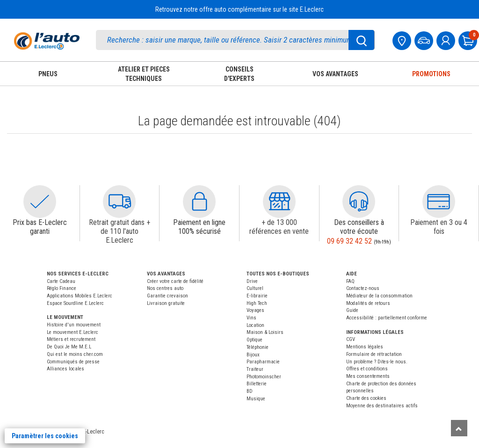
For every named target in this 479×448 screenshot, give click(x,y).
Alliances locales (65, 369)
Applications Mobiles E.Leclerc (80, 296)
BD (250, 391)
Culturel (255, 288)
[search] (235, 40)
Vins (251, 318)
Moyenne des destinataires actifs (382, 406)
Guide (352, 310)
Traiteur (255, 369)
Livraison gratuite (166, 303)
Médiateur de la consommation (379, 296)
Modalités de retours (368, 303)
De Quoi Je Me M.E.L (69, 347)
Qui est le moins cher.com (75, 354)
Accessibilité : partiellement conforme (387, 318)
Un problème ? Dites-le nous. (377, 362)
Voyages (255, 310)
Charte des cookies (366, 398)
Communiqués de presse (73, 362)
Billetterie (257, 384)
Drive (252, 281)
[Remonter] (459, 428)
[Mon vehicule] (425, 40)
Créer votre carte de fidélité (175, 281)
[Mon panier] (469, 40)
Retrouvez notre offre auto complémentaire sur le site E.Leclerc (239, 9)
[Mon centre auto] (403, 40)
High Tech (257, 303)
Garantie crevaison (167, 296)
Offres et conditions (367, 369)
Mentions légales (365, 347)
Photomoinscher (264, 377)
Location (255, 325)
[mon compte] (447, 40)
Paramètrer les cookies (45, 436)
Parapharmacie (263, 362)
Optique (254, 340)
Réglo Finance (62, 288)
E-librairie (257, 296)
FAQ (350, 281)
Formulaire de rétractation (374, 354)
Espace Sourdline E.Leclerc (75, 303)
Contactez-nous (363, 288)
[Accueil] (47, 41)
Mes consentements (368, 376)
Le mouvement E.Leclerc (73, 332)
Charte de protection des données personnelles (381, 387)
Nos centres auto (165, 288)
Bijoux (253, 355)
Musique (256, 399)
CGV (351, 339)
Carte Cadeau (61, 281)
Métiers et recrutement (71, 339)
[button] (40, 202)
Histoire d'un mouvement (74, 325)
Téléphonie (258, 347)
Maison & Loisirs (265, 332)
